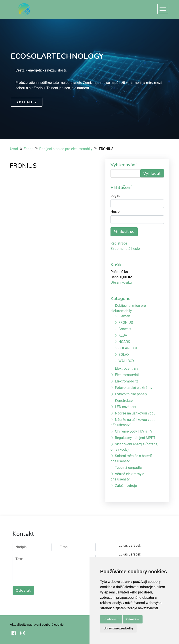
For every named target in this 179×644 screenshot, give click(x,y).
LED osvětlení (126, 407)
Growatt (125, 329)
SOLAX (124, 355)
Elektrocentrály (127, 368)
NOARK (124, 342)
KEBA (123, 335)
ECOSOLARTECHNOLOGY (57, 56)
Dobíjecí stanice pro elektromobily (66, 149)
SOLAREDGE (128, 348)
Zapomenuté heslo (125, 249)
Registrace (119, 243)
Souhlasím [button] (111, 619)
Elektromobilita (127, 381)
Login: (115, 196)
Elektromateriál (127, 375)
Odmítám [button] (133, 619)
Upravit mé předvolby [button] (118, 628)
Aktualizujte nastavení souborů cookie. (37, 625)
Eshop (29, 149)
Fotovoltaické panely (131, 394)
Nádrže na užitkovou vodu (135, 413)
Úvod (14, 149)
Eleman (124, 316)
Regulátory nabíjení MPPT (135, 438)
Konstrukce (124, 400)
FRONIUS (126, 323)
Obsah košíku (121, 282)
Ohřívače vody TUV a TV (134, 431)
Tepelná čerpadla (128, 468)
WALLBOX (126, 361)
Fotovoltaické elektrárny (134, 388)
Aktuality (27, 102)
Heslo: (115, 212)
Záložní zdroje (126, 486)
